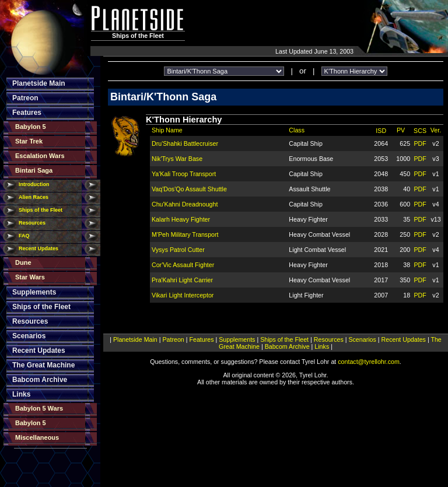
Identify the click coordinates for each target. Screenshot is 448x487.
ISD (381, 131)
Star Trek (29, 141)
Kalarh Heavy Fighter (181, 219)
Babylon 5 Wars (39, 408)
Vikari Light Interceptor (183, 295)
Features (27, 113)
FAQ (24, 236)
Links (21, 394)
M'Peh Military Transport (185, 234)
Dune (23, 262)
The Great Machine (43, 365)
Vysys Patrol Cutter (178, 250)
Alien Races (34, 197)
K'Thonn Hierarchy (184, 120)
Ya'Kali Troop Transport (184, 174)
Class (297, 130)
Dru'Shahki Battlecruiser (185, 143)
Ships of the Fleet (41, 210)
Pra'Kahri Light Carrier (182, 280)
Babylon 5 (31, 127)
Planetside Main (39, 83)
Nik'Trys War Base (177, 159)
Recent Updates (38, 248)
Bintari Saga (34, 170)
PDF (420, 143)
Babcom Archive (40, 380)
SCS (420, 131)
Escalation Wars (40, 156)
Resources (32, 223)
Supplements (34, 292)
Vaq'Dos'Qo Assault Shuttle (189, 189)
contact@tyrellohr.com (369, 362)
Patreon (25, 98)
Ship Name (167, 130)
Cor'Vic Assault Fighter (183, 265)
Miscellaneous (37, 437)
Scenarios (29, 336)
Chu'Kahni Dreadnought (185, 204)
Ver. (436, 130)
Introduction (34, 184)
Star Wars (30, 277)
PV (401, 130)
